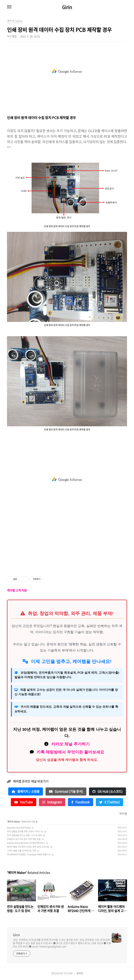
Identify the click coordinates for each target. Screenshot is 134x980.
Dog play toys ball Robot (19, 828)
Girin (67, 7)
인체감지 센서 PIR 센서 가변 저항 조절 (24, 839)
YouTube (24, 802)
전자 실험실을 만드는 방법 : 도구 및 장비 (24, 835)
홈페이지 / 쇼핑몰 (26, 791)
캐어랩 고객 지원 (17, 590)
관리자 (80, 973)
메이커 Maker (14, 822)
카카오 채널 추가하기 (70, 744)
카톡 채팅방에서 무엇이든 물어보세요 (70, 752)
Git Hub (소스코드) (107, 791)
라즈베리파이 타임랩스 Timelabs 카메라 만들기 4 (29, 854)
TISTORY (68, 973)
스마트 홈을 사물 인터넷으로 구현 (21, 851)
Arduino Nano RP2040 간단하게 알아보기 (26, 843)
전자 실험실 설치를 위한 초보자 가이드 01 (25, 831)
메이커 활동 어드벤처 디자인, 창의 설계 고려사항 (28, 847)
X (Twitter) (109, 802)
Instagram (52, 802)
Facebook (81, 802)
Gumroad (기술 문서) (66, 791)
